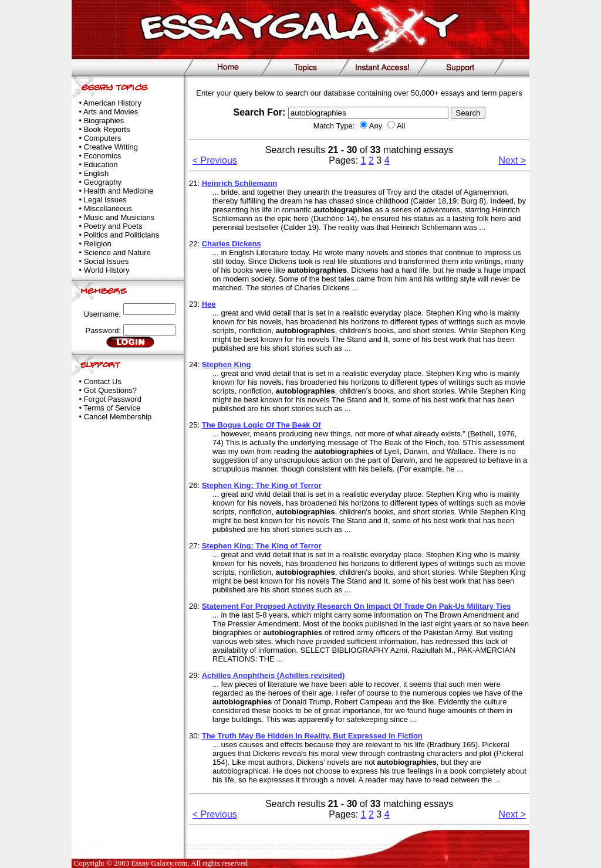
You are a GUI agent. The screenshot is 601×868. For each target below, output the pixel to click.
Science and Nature (117, 252)
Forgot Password (113, 399)
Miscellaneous (108, 208)
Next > (513, 160)
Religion (98, 244)
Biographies (104, 121)
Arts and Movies (111, 112)
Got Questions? (110, 390)
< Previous (215, 160)
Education (101, 165)
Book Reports (107, 129)
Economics (103, 156)
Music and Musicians (119, 217)
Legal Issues (105, 200)
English (97, 173)
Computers (103, 138)
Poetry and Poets (113, 226)
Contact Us (103, 382)
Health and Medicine (119, 191)
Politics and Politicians (122, 235)
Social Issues (107, 261)
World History (107, 270)
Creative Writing (111, 147)
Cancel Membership (118, 417)
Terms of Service (112, 408)
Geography (103, 182)
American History (112, 103)
